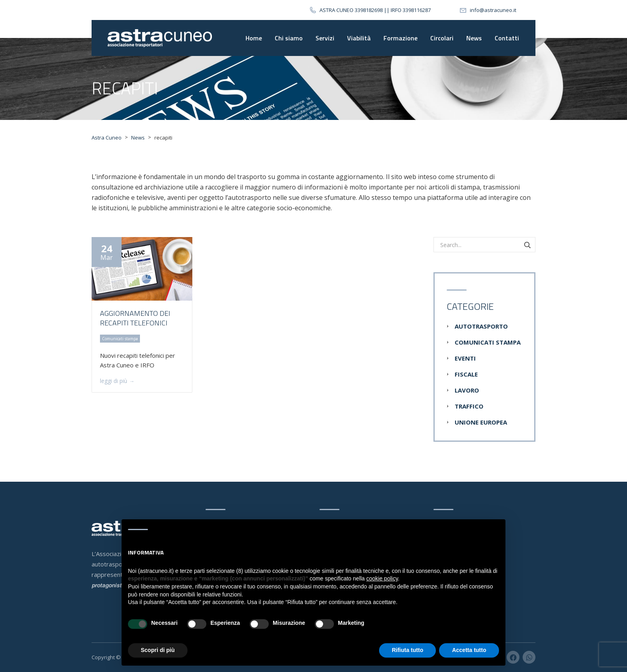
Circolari (442, 38)
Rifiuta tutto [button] (408, 650)
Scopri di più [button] (158, 650)
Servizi (325, 38)
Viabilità (359, 38)
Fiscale (466, 374)
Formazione (400, 38)
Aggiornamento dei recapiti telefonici (135, 318)
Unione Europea (481, 422)
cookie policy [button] (382, 578)
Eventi (465, 358)
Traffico (469, 406)
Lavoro (467, 390)
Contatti (507, 38)
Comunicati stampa (488, 342)
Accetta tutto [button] (469, 650)
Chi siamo (289, 38)
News (474, 38)
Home (254, 38)
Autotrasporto (481, 326)
